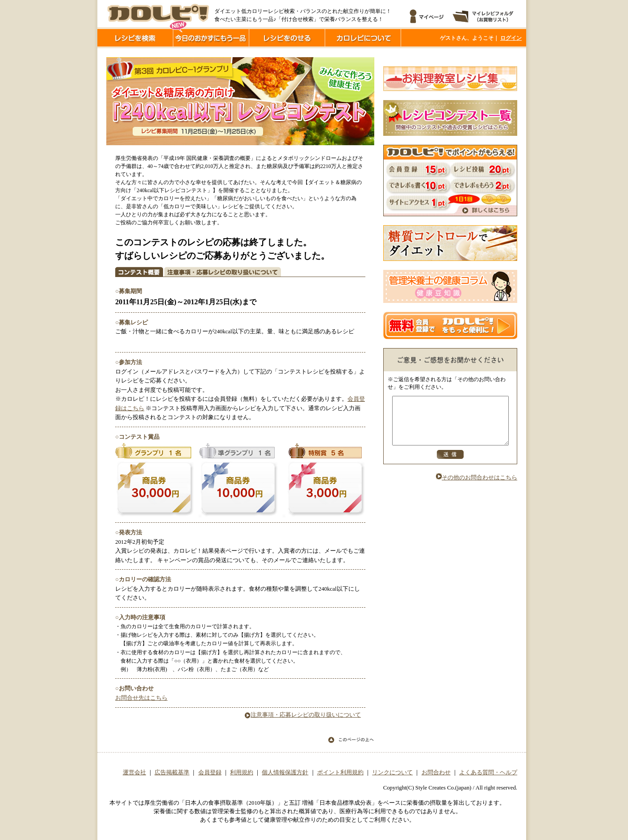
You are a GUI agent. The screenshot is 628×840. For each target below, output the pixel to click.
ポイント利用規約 (340, 773)
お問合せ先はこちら (141, 698)
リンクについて (392, 773)
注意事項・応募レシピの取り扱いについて (303, 715)
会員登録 (210, 773)
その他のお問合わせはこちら (477, 487)
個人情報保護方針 (285, 773)
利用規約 (242, 773)
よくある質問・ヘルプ (488, 773)
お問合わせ (436, 773)
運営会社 (134, 773)
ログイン (511, 38)
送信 (450, 464)
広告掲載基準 (172, 773)
